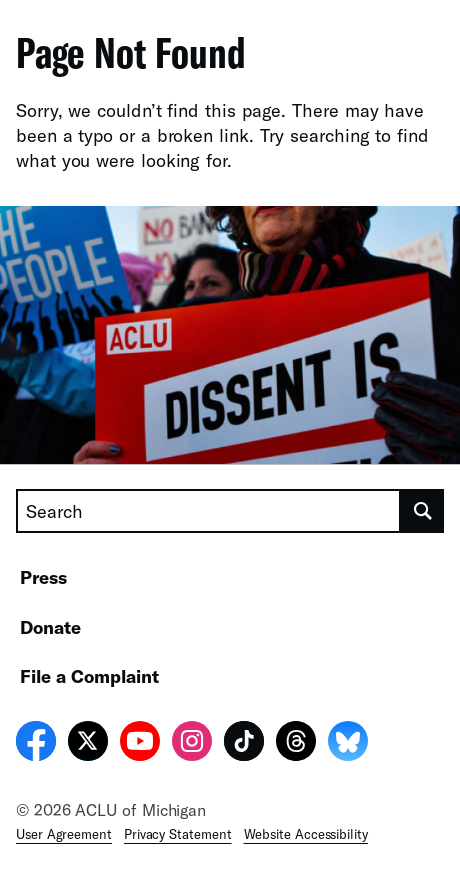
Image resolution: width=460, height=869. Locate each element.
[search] (422, 511)
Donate (50, 627)
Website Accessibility (306, 834)
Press (43, 577)
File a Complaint (89, 676)
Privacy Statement (178, 834)
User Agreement (64, 834)
